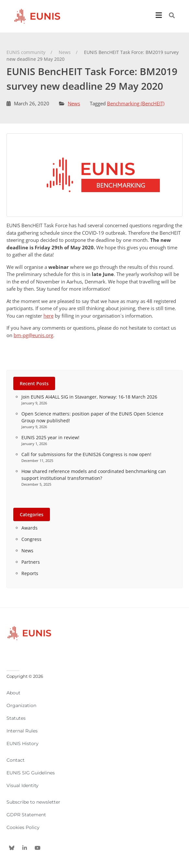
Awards (30, 528)
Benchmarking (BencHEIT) (136, 103)
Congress (31, 539)
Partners (31, 562)
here (48, 316)
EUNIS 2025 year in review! (50, 437)
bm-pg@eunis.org (33, 335)
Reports (30, 573)
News (74, 103)
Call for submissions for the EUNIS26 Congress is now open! (86, 454)
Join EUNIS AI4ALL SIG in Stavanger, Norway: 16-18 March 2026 (89, 397)
